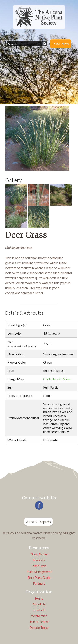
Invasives (39, 560)
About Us (39, 604)
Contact (39, 610)
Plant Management (39, 572)
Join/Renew (61, 44)
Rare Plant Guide (39, 578)
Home (39, 598)
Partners (39, 583)
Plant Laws (39, 566)
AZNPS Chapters (38, 522)
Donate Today (39, 628)
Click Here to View (57, 379)
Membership (39, 616)
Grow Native (39, 554)
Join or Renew (39, 622)
